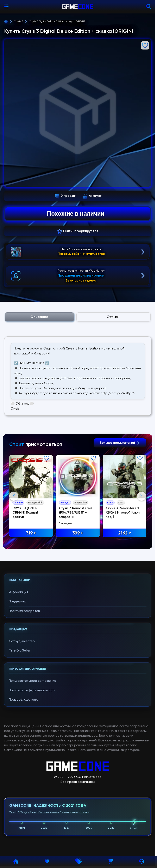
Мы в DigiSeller (20, 733)
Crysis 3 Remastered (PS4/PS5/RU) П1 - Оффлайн (76, 513)
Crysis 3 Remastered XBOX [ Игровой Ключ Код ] (123, 513)
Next (142, 537)
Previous (14, 537)
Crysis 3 (18, 22)
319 (31, 533)
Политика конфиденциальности (32, 773)
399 (78, 533)
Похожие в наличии (76, 213)
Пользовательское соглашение (33, 764)
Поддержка (18, 684)
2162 (125, 533)
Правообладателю (24, 783)
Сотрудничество (22, 724)
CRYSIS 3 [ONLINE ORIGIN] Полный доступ (26, 513)
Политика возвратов (24, 694)
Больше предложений (120, 443)
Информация (18, 675)
